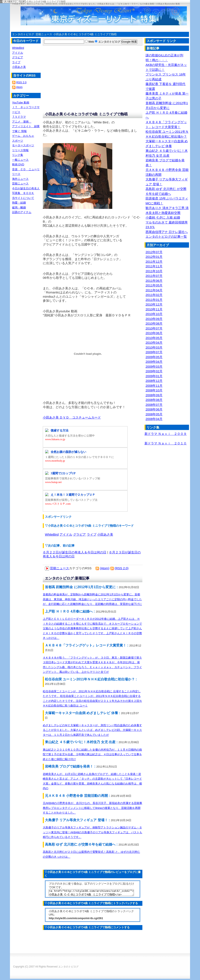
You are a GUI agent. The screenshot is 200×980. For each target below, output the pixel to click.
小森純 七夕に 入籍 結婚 (163, 217)
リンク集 (18, 155)
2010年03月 (154, 347)
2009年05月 (154, 357)
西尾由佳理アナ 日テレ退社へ (167, 232)
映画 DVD (18, 164)
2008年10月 (154, 390)
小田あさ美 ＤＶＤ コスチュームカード (72, 417)
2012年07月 (154, 252)
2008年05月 (154, 414)
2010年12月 (154, 304)
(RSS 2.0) (122, 568)
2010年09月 (154, 319)
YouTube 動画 (21, 103)
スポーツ (18, 141)
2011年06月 (154, 281)
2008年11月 (154, 386)
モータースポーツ (23, 145)
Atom (19, 87)
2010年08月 (154, 323)
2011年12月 (154, 262)
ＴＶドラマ (19, 117)
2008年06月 (154, 409)
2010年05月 (154, 338)
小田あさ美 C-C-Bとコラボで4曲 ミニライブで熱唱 (85, 34)
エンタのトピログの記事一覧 (166, 237)
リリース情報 (20, 150)
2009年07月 (154, 352)
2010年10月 (154, 314)
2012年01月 (154, 257)
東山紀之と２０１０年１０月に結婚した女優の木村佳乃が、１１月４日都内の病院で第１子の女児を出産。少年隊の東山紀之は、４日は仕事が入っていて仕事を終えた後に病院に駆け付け (92, 754)
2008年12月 (154, 381)
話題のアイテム (22, 212)
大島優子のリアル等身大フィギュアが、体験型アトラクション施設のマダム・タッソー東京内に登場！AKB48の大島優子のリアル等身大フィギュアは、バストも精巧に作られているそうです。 (92, 832)
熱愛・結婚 (19, 203)
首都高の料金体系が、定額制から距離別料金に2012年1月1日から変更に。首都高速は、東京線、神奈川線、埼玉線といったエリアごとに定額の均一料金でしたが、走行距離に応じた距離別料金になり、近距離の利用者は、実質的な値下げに (92, 599)
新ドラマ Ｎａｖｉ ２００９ (166, 434)
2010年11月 (154, 309)
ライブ (92, 534)
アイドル (66, 534)
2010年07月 (154, 328)
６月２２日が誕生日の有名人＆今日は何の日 (75, 552)
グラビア (79, 534)
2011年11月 (154, 266)
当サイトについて (23, 198)
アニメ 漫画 (22, 122)
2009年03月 (154, 366)
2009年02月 (154, 371)
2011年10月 (154, 271)
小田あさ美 (105, 534)
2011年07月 (154, 276)
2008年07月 (154, 405)
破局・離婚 (19, 207)
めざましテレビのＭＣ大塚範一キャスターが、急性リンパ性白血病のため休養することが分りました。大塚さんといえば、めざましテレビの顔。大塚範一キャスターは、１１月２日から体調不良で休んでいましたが (92, 730)
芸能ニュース (44, 34)
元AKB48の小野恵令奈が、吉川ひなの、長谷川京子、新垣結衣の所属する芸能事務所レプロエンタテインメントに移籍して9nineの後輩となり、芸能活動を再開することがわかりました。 (92, 808)
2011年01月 (154, 300)
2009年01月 (154, 376)
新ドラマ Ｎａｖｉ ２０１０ (166, 443)
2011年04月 (154, 290)
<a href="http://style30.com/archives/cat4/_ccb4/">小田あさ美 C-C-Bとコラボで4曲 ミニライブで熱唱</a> (91, 893)
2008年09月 (154, 395)
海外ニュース (20, 179)
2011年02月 (154, 295)
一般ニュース (20, 160)
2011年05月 (154, 285)
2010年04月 (154, 343)
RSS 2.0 (21, 82)
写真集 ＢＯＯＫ (23, 193)
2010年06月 (154, 333)
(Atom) (105, 568)
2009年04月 (154, 362)
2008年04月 (154, 419)
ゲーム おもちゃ (23, 136)
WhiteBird (52, 534)
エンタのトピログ (23, 34)
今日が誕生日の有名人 (26, 188)
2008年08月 (154, 400)
